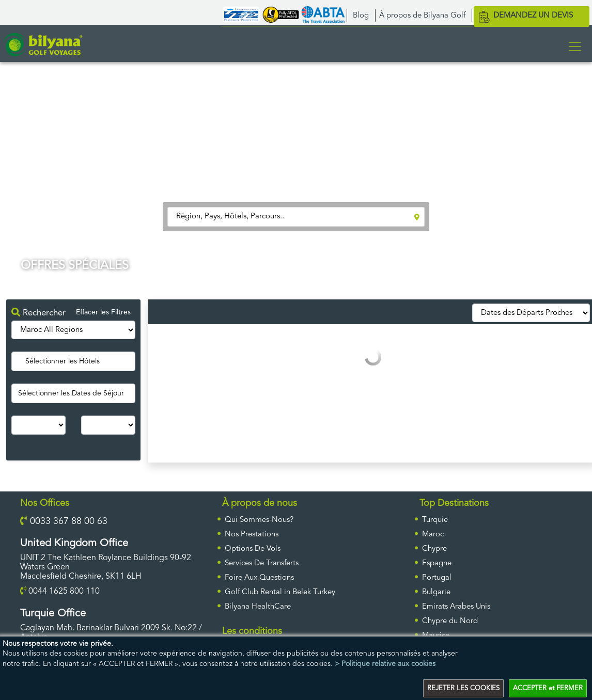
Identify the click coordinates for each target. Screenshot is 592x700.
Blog (361, 16)
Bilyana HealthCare (258, 607)
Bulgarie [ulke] (436, 592)
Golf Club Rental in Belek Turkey (280, 592)
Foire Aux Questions (259, 578)
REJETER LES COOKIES (463, 688)
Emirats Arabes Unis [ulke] (456, 607)
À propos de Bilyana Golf (422, 16)
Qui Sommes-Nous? (259, 520)
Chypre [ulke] (434, 549)
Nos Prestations (252, 535)
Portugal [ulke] (437, 578)
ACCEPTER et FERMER (548, 688)
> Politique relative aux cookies (385, 664)
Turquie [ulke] (435, 520)
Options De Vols (253, 549)
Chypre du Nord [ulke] (450, 621)
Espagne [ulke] (437, 563)
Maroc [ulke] (433, 535)
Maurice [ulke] (436, 636)
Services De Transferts (262, 563)
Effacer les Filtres (103, 312)
